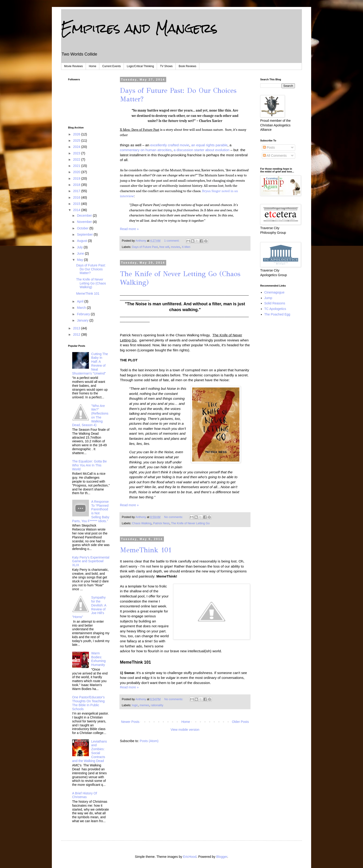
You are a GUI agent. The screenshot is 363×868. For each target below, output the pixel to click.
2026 (77, 134)
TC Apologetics (275, 309)
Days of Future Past (145, 247)
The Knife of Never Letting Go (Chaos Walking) (91, 283)
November (85, 222)
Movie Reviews (74, 66)
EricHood (190, 857)
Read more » (129, 229)
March (82, 308)
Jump (268, 298)
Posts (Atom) (149, 741)
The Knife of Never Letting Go (190, 523)
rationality (157, 705)
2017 (77, 191)
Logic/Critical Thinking (140, 66)
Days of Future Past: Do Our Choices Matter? (91, 269)
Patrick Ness (161, 523)
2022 (77, 159)
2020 (77, 172)
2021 (77, 166)
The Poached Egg (277, 314)
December (85, 215)
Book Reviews (188, 66)
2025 (77, 141)
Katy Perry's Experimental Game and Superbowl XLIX (91, 561)
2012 (77, 334)
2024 (77, 147)
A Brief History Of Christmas (85, 795)
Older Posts (240, 722)
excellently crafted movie (170, 145)
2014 (77, 210)
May (80, 260)
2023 (77, 153)
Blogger (222, 857)
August (82, 241)
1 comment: (172, 241)
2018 (77, 185)
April (81, 301)
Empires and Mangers (139, 28)
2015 (77, 204)
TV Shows (166, 66)
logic (135, 705)
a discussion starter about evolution (202, 150)
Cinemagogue (274, 292)
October (83, 228)
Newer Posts (130, 722)
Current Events (112, 66)
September (85, 234)
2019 (77, 178)
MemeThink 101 (146, 550)
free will (164, 247)
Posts (269, 147)
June (81, 253)
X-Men (186, 247)
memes (144, 705)
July (80, 247)
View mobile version (185, 730)
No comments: (174, 517)
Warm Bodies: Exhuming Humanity (98, 659)
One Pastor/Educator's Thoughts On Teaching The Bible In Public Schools (89, 703)
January (83, 320)
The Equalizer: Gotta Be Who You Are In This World (89, 465)
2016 (77, 197)
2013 (77, 328)
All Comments (275, 156)
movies (175, 247)
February (84, 314)
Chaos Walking (142, 523)
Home (93, 66)
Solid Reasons (275, 303)
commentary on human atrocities (146, 150)
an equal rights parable (209, 145)
